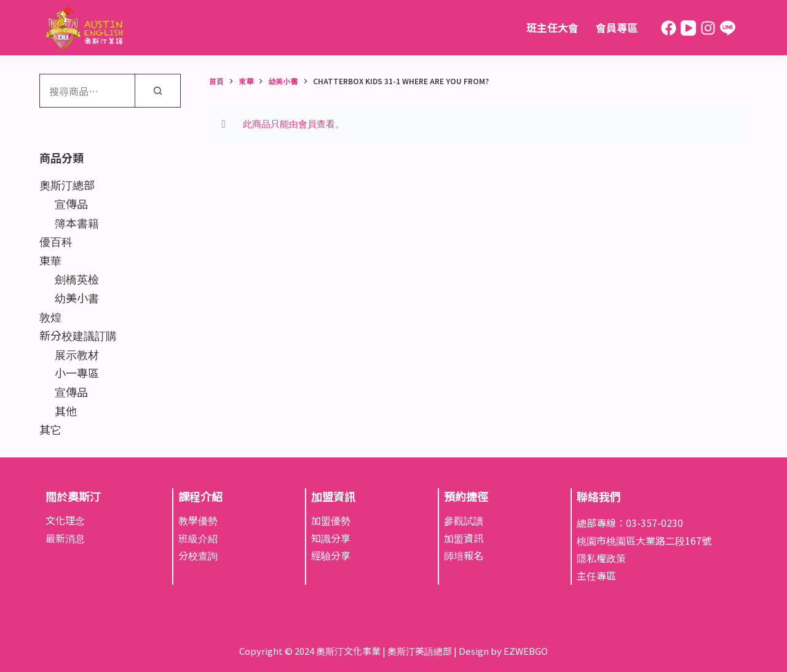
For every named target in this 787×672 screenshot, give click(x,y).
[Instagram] (708, 28)
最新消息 (65, 538)
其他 (66, 411)
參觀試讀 (464, 520)
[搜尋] (158, 91)
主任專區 (596, 575)
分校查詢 (198, 555)
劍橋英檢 (77, 279)
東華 (50, 260)
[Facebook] (669, 28)
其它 (50, 429)
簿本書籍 (77, 223)
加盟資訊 (464, 538)
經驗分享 (331, 555)
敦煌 (50, 317)
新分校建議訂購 (78, 335)
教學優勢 (198, 520)
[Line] (728, 28)
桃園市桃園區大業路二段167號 (644, 540)
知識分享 (331, 538)
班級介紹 (198, 538)
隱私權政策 (601, 558)
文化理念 (65, 520)
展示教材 (77, 354)
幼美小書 (77, 298)
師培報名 (464, 555)
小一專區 (77, 373)
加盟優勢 (331, 520)
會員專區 (617, 27)
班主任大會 (552, 27)
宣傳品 (71, 204)
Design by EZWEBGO (503, 651)
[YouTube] (688, 28)
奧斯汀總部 (67, 184)
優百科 (56, 241)
